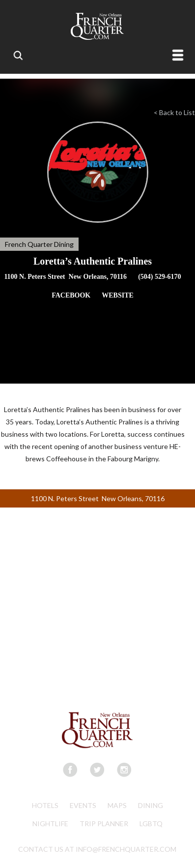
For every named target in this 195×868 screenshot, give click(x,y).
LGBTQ (151, 823)
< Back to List (174, 112)
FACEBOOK (71, 295)
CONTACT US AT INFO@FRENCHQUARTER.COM (97, 849)
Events (83, 805)
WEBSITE (118, 295)
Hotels (45, 805)
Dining (151, 805)
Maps (117, 805)
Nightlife (50, 823)
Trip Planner (104, 823)
